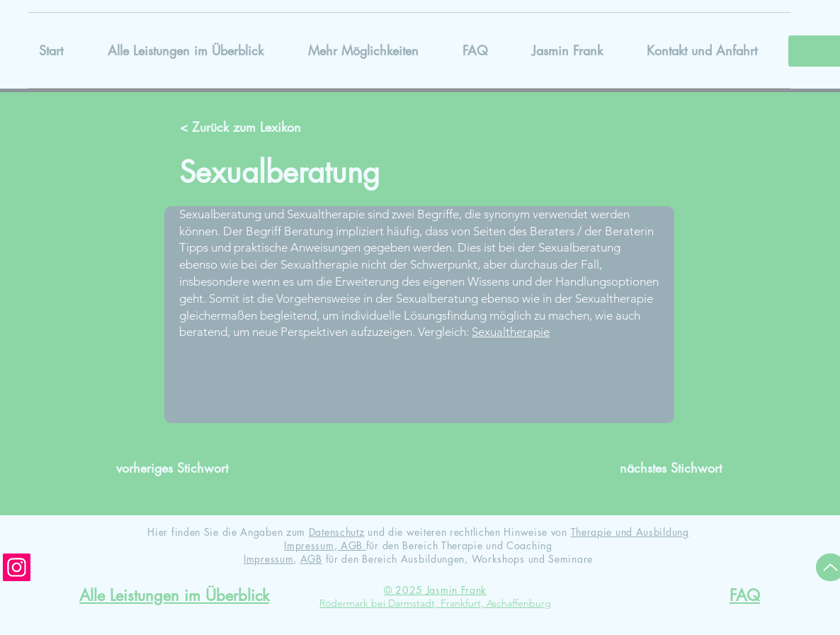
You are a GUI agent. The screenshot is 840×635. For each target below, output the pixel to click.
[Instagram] (17, 567)
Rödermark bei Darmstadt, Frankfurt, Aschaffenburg (435, 603)
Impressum (309, 545)
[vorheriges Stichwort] (178, 468)
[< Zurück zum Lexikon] (242, 128)
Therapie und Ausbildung (630, 532)
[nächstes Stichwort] (660, 468)
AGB (352, 545)
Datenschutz (337, 532)
